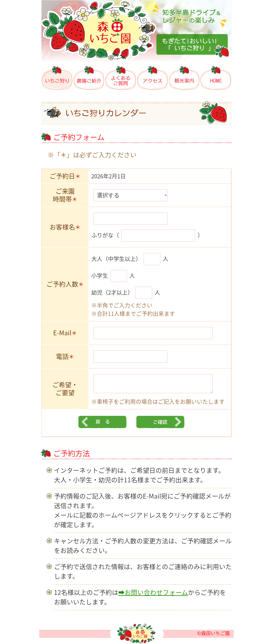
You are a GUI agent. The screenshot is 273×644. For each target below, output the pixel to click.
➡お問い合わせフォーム (153, 592)
